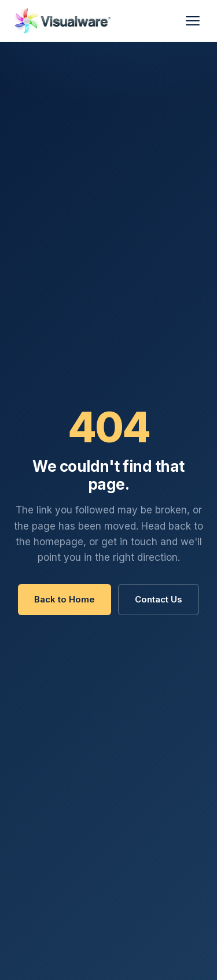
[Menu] (193, 21)
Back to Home (65, 599)
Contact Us (159, 599)
